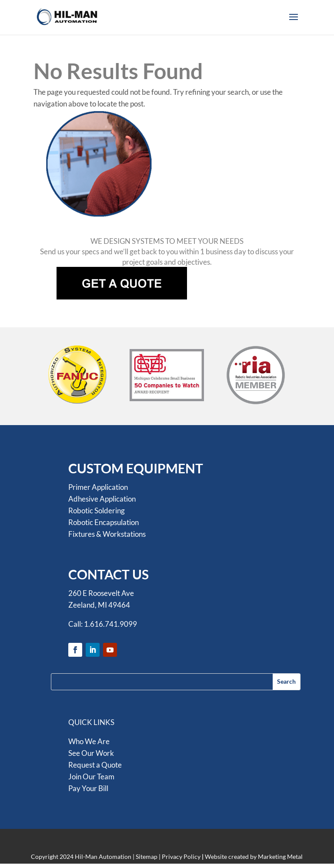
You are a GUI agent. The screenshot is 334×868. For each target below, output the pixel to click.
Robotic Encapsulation (104, 522)
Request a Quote (95, 765)
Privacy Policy (181, 856)
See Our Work (91, 753)
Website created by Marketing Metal (254, 856)
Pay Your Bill (88, 788)
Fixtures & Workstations (107, 534)
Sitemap (147, 856)
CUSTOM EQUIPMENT (136, 468)
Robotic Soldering (97, 510)
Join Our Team (91, 777)
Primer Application (98, 487)
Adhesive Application (102, 499)
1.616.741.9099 (110, 624)
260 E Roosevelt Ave (101, 593)
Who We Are (89, 741)
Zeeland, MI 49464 (99, 605)
